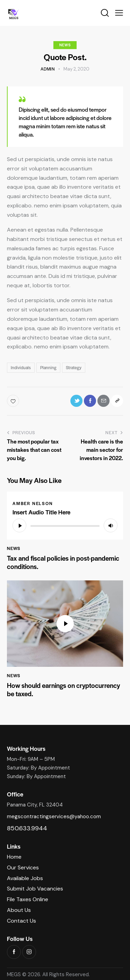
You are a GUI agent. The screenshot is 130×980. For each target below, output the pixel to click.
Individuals (21, 367)
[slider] (65, 526)
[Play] (19, 525)
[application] (65, 525)
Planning (48, 367)
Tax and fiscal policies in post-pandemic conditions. (63, 562)
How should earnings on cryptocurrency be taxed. (63, 690)
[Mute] (111, 525)
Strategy (74, 367)
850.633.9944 (27, 828)
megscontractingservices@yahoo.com (54, 816)
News (65, 45)
